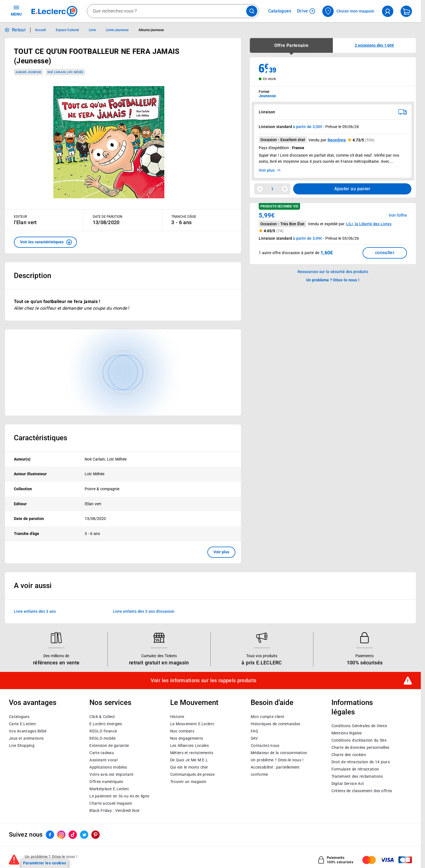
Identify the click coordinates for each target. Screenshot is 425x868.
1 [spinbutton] (272, 189)
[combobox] (173, 11)
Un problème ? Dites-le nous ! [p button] (333, 280)
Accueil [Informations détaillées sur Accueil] (40, 30)
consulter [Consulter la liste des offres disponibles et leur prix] (385, 253)
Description (32, 276)
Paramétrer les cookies (45, 863)
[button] (45, 242)
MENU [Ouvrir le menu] (16, 11)
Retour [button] (19, 30)
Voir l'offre (398, 215)
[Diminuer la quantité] (260, 189)
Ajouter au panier (352, 189)
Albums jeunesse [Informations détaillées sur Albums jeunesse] (151, 30)
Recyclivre (337, 140)
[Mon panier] (406, 11)
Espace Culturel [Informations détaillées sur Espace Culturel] (67, 30)
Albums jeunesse (28, 72)
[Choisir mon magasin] (349, 11)
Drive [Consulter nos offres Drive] (306, 11)
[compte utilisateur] (388, 11)
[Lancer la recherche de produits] (252, 11)
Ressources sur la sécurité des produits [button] (333, 272)
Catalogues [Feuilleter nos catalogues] (280, 11)
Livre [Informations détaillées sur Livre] (92, 30)
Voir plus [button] (221, 552)
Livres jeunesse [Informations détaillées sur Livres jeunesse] (117, 30)
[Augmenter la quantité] (285, 189)
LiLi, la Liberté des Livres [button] (369, 224)
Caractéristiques (41, 438)
